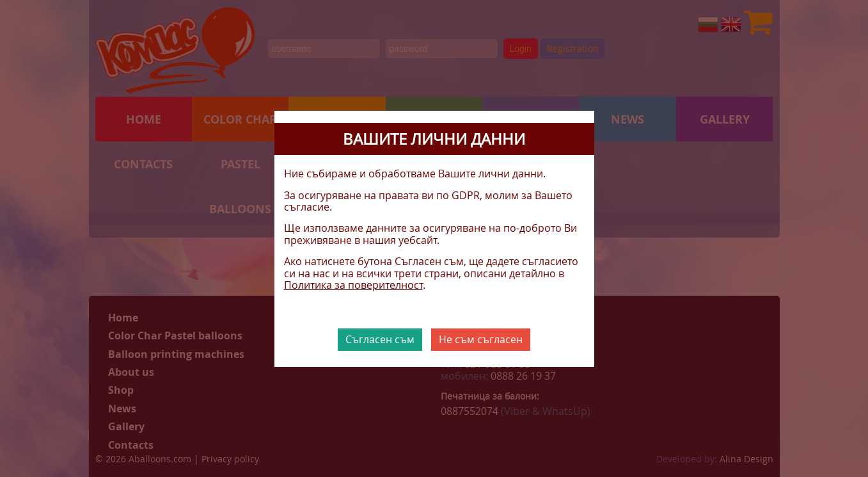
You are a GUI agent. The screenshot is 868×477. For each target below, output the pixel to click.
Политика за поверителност (353, 285)
